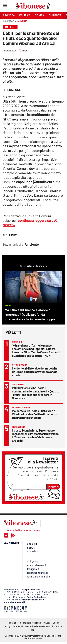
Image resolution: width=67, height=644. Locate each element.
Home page (8, 21)
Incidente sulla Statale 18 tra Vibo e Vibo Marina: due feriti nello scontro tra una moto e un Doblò (34, 414)
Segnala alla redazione (30, 623)
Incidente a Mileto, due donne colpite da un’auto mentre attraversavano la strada (35, 372)
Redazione (13, 623)
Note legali (18, 626)
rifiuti (13, 235)
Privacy (47, 623)
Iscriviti (53, 487)
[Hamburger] (5, 6)
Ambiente (22, 21)
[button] (60, 23)
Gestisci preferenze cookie (37, 626)
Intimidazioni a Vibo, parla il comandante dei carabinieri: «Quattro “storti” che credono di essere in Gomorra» (36, 393)
